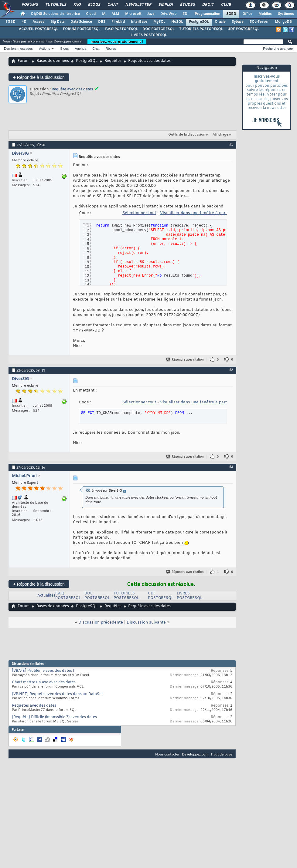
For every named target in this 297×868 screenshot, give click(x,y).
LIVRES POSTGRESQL (149, 35)
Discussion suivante (146, 622)
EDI (186, 14)
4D (24, 22)
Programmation (207, 14)
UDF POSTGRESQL (243, 29)
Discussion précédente (101, 622)
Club (226, 5)
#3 (231, 467)
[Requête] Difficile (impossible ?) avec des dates (54, 717)
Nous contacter (167, 754)
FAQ (77, 5)
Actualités (46, 596)
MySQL (159, 22)
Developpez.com (195, 754)
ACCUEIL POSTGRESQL (38, 29)
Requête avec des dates (72, 89)
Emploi (165, 5)
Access (38, 22)
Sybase (238, 22)
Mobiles (265, 14)
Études (187, 5)
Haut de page (222, 754)
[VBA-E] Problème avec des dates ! (43, 671)
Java (151, 14)
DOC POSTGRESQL (158, 29)
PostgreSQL (199, 22)
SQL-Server (259, 22)
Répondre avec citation (185, 360)
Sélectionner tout (139, 213)
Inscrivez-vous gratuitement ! (117, 42)
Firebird (118, 22)
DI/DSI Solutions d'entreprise (55, 14)
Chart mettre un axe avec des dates (44, 682)
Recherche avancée (278, 49)
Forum (24, 61)
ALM (115, 14)
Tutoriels (55, 5)
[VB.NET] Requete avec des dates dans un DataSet (57, 694)
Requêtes (113, 61)
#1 (231, 144)
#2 (231, 370)
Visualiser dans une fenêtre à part (193, 213)
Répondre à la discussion (39, 77)
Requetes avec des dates (34, 706)
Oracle (220, 22)
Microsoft (133, 14)
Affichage (220, 135)
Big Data (57, 22)
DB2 (102, 22)
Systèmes (286, 14)
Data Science (81, 22)
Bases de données (53, 61)
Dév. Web (168, 14)
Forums (30, 5)
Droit (208, 5)
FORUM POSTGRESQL (82, 29)
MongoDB (283, 22)
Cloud (91, 14)
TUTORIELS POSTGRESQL (201, 29)
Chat (113, 5)
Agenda (80, 49)
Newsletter (138, 5)
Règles (111, 49)
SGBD (231, 14)
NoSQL (177, 22)
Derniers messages (18, 49)
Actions (45, 49)
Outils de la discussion (187, 135)
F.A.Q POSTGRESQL (121, 29)
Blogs (94, 5)
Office (247, 14)
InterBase (139, 22)
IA (104, 14)
